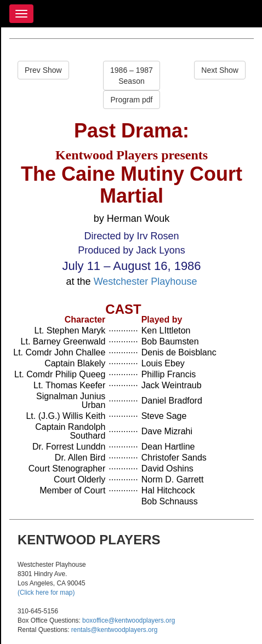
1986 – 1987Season (132, 76)
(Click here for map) (46, 593)
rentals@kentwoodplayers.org (114, 630)
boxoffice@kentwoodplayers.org (129, 620)
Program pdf (131, 100)
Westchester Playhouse (146, 281)
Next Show (220, 70)
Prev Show (43, 70)
